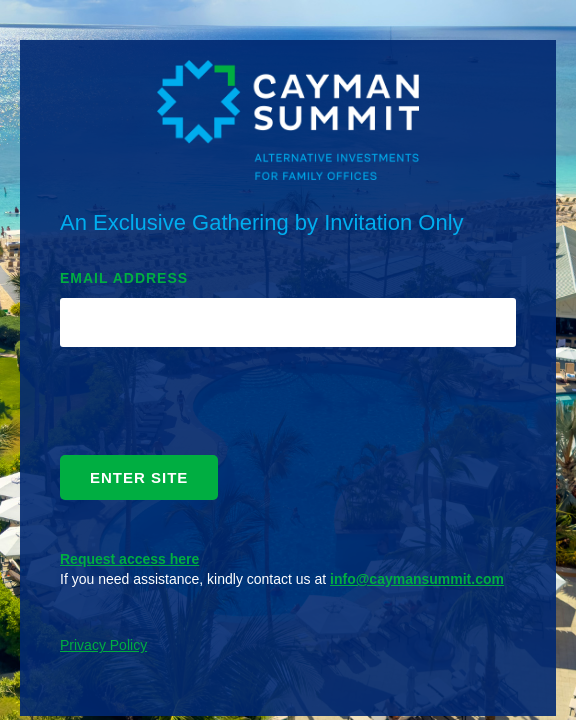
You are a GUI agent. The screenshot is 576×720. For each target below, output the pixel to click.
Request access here (129, 559)
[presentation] (212, 406)
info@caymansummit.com (417, 579)
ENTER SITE (139, 477)
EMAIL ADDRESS (124, 278)
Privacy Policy (103, 645)
